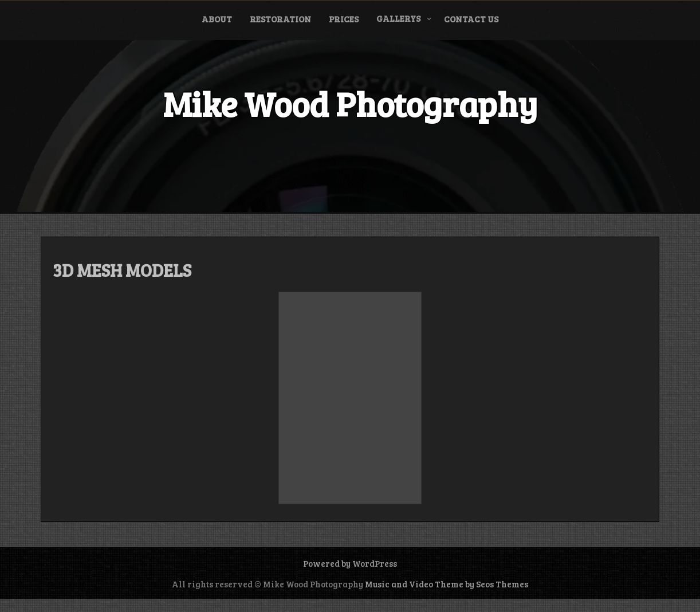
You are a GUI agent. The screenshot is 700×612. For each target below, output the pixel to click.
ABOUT (217, 19)
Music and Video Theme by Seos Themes (447, 584)
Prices (344, 19)
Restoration (280, 19)
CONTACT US (471, 19)
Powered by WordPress (350, 563)
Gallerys (398, 18)
